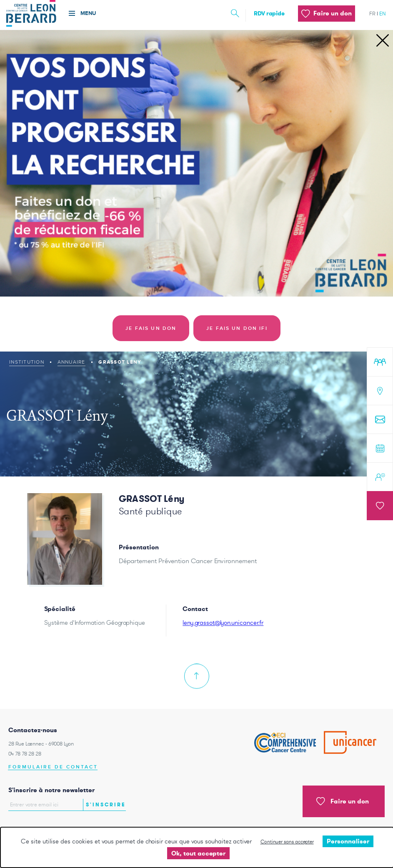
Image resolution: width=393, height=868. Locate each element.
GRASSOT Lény (152, 499)
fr (372, 14)
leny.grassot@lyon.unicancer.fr (223, 630)
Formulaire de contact (53, 767)
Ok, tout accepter (198, 853)
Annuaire (71, 362)
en (383, 14)
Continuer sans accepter (287, 842)
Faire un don (343, 801)
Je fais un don (151, 328)
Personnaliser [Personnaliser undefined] (348, 841)
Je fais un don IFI (237, 328)
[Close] (383, 41)
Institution (27, 362)
